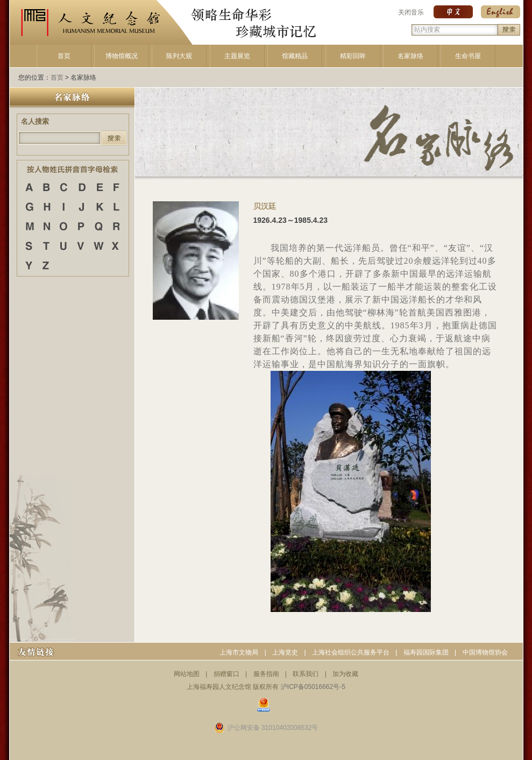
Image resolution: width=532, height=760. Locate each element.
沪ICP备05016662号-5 (313, 687)
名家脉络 (410, 56)
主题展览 (237, 56)
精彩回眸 (353, 56)
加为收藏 (345, 674)
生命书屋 (468, 56)
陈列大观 (179, 56)
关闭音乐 (411, 12)
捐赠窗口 (226, 674)
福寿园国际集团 (426, 652)
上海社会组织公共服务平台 (351, 652)
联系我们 (306, 674)
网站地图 (187, 674)
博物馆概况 (122, 56)
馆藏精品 (295, 56)
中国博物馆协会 (485, 652)
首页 (64, 56)
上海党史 (285, 652)
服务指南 (266, 674)
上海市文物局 (239, 652)
